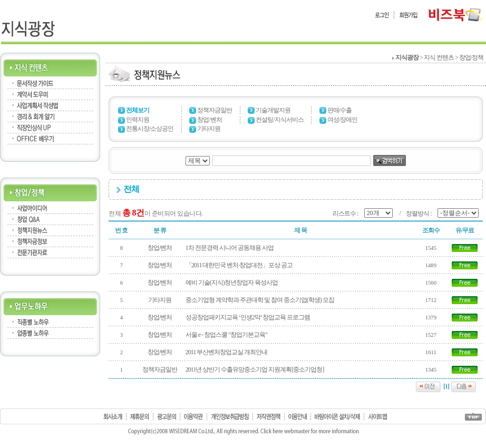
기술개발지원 (273, 110)
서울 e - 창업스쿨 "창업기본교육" (226, 335)
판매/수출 (339, 110)
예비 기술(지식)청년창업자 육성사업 (232, 283)
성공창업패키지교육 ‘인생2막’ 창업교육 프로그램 (248, 317)
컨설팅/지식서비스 (279, 120)
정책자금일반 (215, 110)
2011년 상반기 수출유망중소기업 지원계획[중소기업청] (255, 369)
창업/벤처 (209, 120)
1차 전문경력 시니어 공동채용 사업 (230, 248)
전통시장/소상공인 (150, 129)
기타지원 (209, 129)
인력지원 (138, 120)
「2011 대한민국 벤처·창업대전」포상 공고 (239, 265)
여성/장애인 (342, 120)
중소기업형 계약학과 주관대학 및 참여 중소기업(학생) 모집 (260, 300)
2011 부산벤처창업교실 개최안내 (227, 352)
